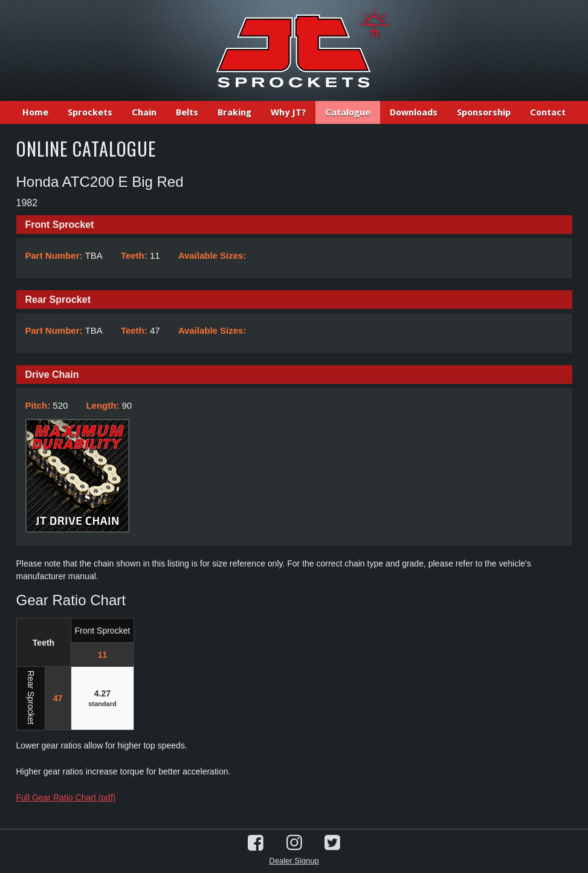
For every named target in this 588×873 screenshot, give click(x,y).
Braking (234, 112)
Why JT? (288, 112)
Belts (187, 112)
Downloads (414, 112)
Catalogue (348, 112)
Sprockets (90, 112)
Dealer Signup (294, 861)
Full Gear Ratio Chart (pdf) (66, 797)
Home (35, 112)
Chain (144, 112)
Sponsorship (484, 112)
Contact (548, 112)
